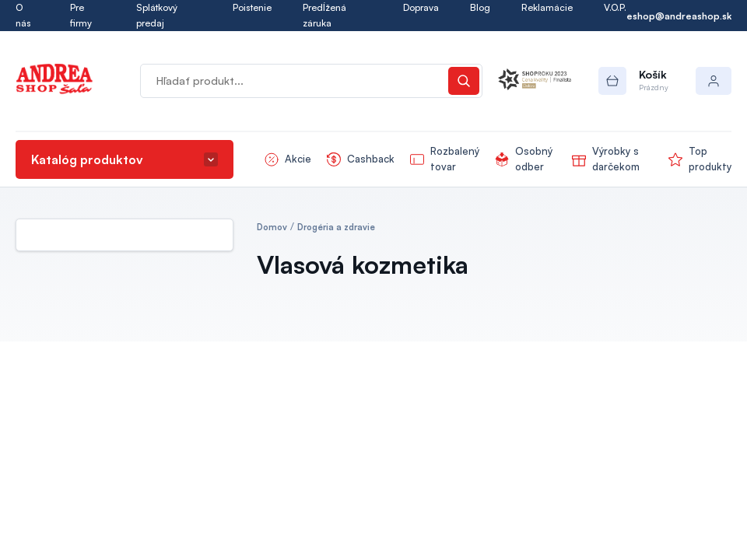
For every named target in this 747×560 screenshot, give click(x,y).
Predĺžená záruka (324, 15)
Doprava (421, 7)
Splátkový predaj (157, 15)
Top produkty (710, 159)
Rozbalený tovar (455, 159)
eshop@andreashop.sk (679, 16)
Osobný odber (534, 159)
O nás (23, 15)
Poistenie (252, 7)
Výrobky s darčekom (616, 159)
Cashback (371, 159)
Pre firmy (81, 15)
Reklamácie (547, 7)
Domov (272, 227)
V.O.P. (615, 7)
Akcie (298, 159)
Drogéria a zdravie (336, 227)
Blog (480, 7)
